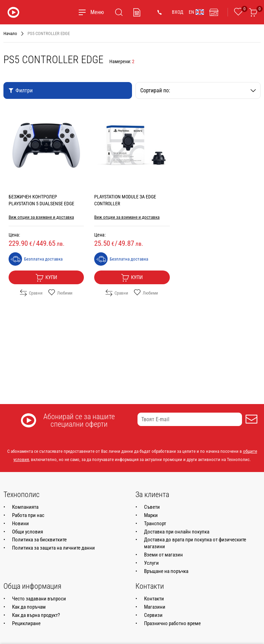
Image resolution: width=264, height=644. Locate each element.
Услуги (151, 563)
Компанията (25, 507)
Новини (20, 524)
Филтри (20, 90)
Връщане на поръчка (166, 571)
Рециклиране (26, 623)
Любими (60, 293)
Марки (151, 515)
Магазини (155, 607)
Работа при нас (28, 515)
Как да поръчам (29, 607)
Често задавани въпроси (39, 599)
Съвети (152, 507)
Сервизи (153, 615)
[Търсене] (119, 12)
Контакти (154, 599)
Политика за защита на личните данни (53, 548)
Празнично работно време (172, 623)
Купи (46, 278)
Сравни (31, 293)
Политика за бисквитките (39, 540)
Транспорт (155, 524)
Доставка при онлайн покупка (177, 532)
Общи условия (27, 532)
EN (196, 12)
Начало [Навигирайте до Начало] (10, 33)
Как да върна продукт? (36, 615)
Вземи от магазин (163, 555)
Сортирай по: (198, 90)
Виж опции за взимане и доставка (41, 217)
